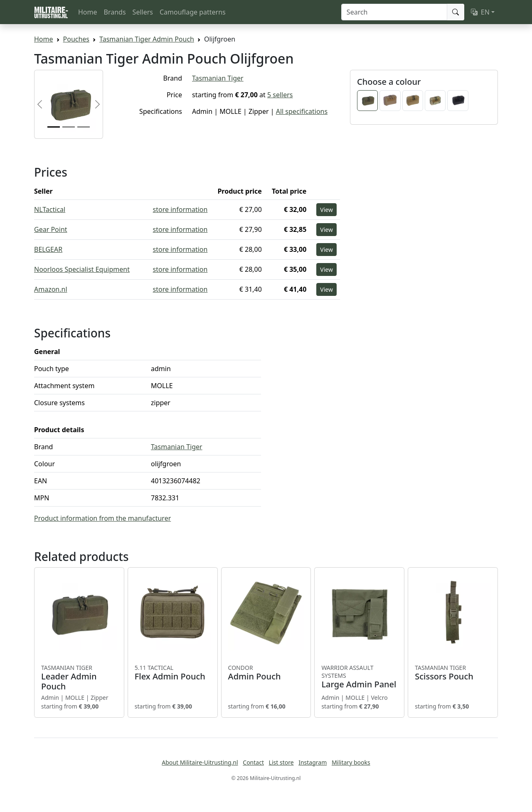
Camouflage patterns (193, 12)
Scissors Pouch (453, 673)
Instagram (313, 762)
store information (180, 209)
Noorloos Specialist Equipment (82, 269)
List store (281, 762)
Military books (351, 762)
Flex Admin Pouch (173, 673)
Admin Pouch (266, 673)
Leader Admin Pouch (79, 678)
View (326, 210)
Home (88, 12)
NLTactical (50, 209)
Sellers (143, 12)
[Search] (394, 12)
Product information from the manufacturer (102, 518)
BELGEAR (48, 249)
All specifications (302, 111)
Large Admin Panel (359, 677)
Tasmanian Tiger (218, 78)
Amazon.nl (51, 289)
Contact (253, 762)
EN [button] (480, 12)
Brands (115, 12)
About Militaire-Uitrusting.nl (200, 762)
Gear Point (51, 229)
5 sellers (280, 95)
